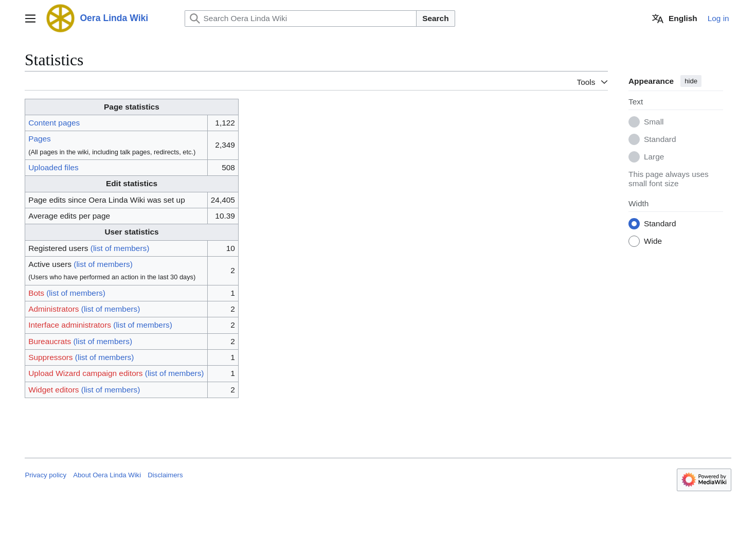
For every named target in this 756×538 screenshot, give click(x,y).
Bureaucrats (50, 341)
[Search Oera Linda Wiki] (301, 19)
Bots (37, 293)
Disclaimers (165, 475)
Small (654, 122)
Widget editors (54, 390)
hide (691, 81)
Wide (653, 241)
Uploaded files (54, 167)
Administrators (54, 309)
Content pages (55, 123)
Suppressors (51, 357)
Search (435, 18)
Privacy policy (46, 475)
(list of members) (120, 248)
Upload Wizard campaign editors (86, 373)
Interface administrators (70, 325)
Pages (40, 139)
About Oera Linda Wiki (107, 475)
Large (654, 157)
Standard (660, 140)
